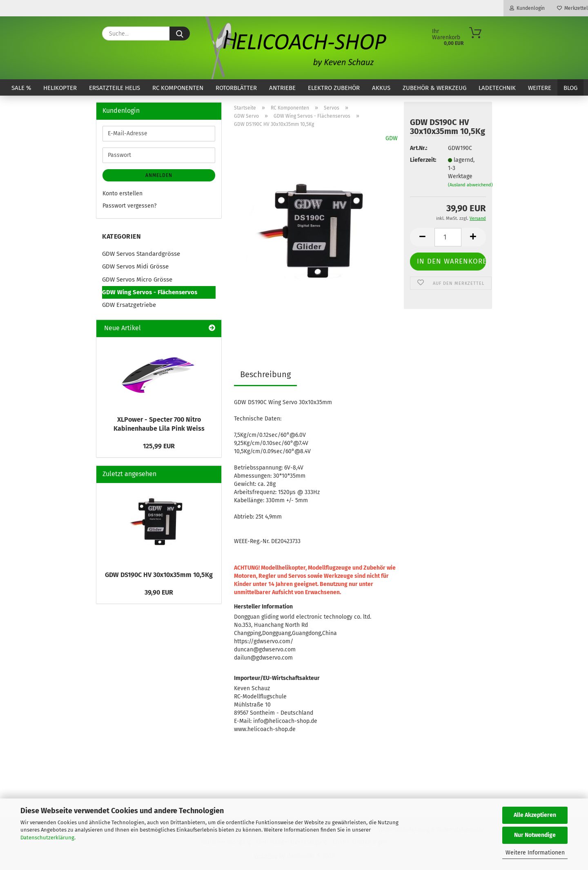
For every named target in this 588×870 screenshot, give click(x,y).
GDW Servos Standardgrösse (141, 254)
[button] (422, 237)
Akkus (381, 88)
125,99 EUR (159, 446)
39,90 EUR (159, 592)
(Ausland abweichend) (470, 185)
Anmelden (159, 175)
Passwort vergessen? (129, 206)
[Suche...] (180, 34)
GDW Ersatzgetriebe (129, 305)
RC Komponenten (178, 88)
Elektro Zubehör (334, 88)
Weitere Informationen (535, 853)
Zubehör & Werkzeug (434, 88)
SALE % (21, 88)
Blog (570, 88)
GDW (392, 138)
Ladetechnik (497, 88)
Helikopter (60, 88)
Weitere (540, 88)
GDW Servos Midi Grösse (135, 266)
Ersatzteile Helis (115, 88)
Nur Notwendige (535, 835)
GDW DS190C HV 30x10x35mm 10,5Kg (159, 575)
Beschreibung (265, 374)
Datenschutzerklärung (47, 838)
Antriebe (282, 88)
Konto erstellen (122, 193)
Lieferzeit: (423, 160)
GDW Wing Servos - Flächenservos (150, 292)
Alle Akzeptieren (535, 815)
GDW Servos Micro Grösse (137, 280)
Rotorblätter (236, 88)
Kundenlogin (527, 8)
